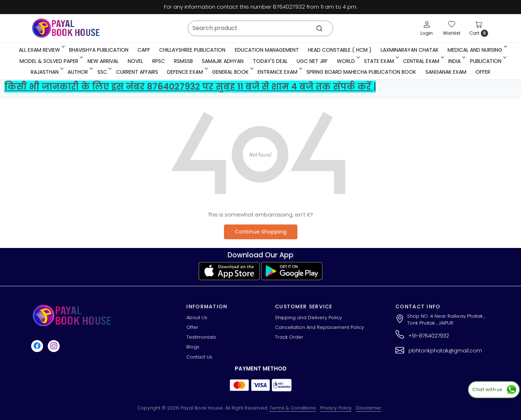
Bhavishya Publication (99, 50)
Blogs (193, 347)
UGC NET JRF (312, 61)
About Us (197, 318)
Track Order (289, 337)
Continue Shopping (261, 232)
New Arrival (103, 61)
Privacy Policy (336, 408)
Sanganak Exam (446, 72)
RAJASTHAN (46, 72)
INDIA (456, 61)
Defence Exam (187, 72)
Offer (483, 72)
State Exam (381, 61)
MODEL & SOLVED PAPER (51, 61)
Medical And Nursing (477, 50)
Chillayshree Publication (192, 50)
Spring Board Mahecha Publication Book (361, 72)
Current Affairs (137, 72)
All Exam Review (41, 50)
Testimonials (201, 337)
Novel (135, 61)
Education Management (267, 50)
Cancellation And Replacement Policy (319, 327)
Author (80, 72)
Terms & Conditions (293, 408)
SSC (104, 72)
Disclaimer (369, 408)
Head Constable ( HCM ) (340, 50)
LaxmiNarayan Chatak (410, 50)
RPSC (159, 61)
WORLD (348, 61)
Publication (488, 61)
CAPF (144, 50)
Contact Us (199, 357)
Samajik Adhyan (223, 61)
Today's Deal (270, 61)
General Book (232, 72)
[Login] (427, 28)
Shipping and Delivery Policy (308, 318)
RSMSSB (183, 61)
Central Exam (423, 61)
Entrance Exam (279, 72)
